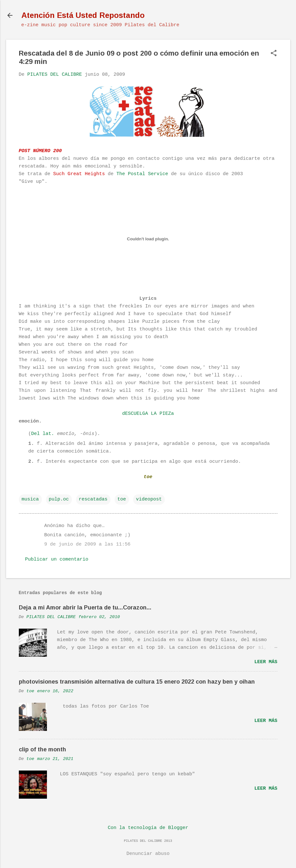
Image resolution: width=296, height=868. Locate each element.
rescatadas (93, 499)
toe (122, 499)
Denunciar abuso (148, 854)
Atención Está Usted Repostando (83, 15)
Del (36, 434)
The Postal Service (142, 174)
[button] (274, 54)
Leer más (266, 662)
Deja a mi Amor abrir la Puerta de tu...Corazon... (85, 608)
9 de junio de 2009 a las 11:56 (87, 544)
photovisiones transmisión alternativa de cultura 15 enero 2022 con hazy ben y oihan (137, 682)
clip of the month (42, 749)
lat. (49, 434)
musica (30, 499)
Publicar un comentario (57, 559)
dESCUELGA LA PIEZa (148, 414)
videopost (149, 499)
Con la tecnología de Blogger (148, 828)
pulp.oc (59, 499)
